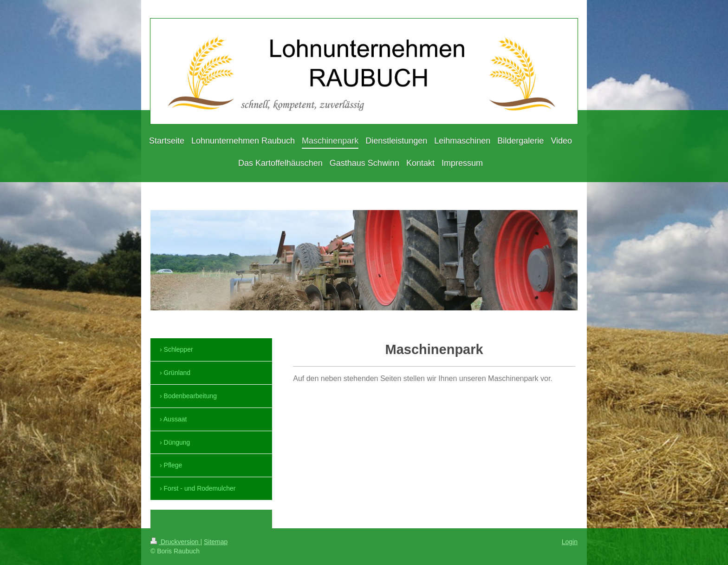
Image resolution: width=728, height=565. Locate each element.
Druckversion (175, 542)
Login (570, 542)
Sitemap (216, 542)
